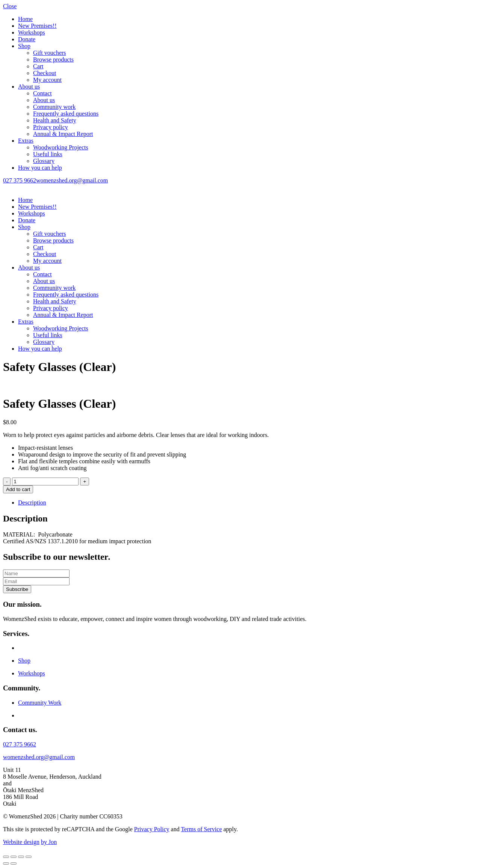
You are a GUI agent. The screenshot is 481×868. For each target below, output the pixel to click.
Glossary (44, 161)
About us (29, 87)
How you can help (40, 168)
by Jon (49, 842)
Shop (24, 46)
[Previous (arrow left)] (6, 863)
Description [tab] (32, 503)
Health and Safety (55, 120)
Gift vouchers (50, 53)
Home (25, 19)
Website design (21, 842)
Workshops (32, 32)
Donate (27, 39)
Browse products (53, 60)
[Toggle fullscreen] (14, 857)
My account (47, 80)
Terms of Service (201, 829)
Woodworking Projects (61, 147)
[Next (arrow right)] (14, 863)
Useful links (48, 154)
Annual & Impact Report (63, 134)
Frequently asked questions (66, 114)
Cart (38, 66)
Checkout (45, 73)
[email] (36, 581)
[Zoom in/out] (6, 857)
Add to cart (18, 489)
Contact (42, 93)
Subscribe (17, 589)
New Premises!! (37, 26)
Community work (54, 107)
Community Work (40, 703)
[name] (36, 573)
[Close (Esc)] (29, 857)
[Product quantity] (45, 481)
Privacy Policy (152, 829)
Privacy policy (51, 127)
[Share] (21, 857)
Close (10, 6)
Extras (26, 141)
